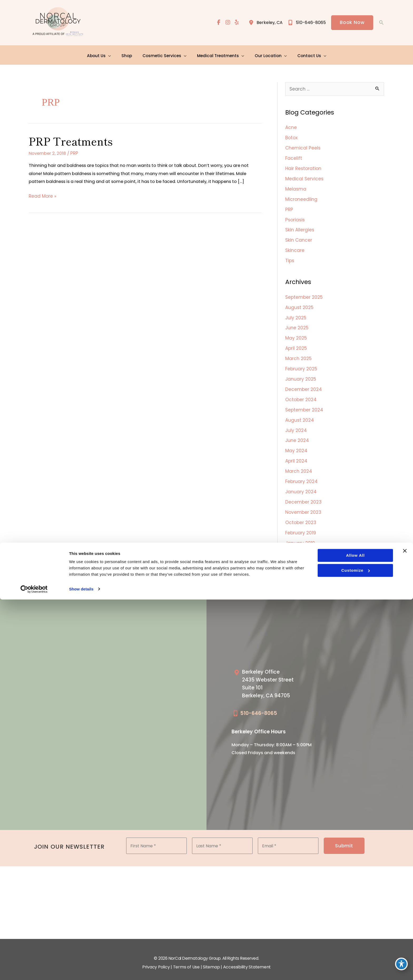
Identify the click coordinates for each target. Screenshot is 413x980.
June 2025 (297, 324)
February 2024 (301, 475)
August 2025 (299, 304)
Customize (355, 951)
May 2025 (296, 334)
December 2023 (303, 495)
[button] (352, 23)
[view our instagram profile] (227, 23)
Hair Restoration (303, 166)
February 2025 (301, 365)
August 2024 (300, 415)
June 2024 (297, 435)
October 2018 (300, 566)
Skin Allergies (300, 227)
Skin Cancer (299, 237)
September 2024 (304, 405)
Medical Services (304, 176)
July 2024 (296, 425)
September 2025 (304, 294)
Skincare (295, 247)
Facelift (294, 156)
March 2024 (299, 465)
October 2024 (301, 395)
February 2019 (301, 526)
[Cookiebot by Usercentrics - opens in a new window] (34, 970)
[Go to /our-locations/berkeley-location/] (275, 678)
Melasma (296, 186)
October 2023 (301, 516)
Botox (291, 136)
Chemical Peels (303, 146)
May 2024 (296, 445)
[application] (112, 54)
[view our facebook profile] (218, 23)
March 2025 (298, 355)
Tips (290, 257)
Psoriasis (295, 217)
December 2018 (303, 546)
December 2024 (304, 385)
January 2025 (301, 375)
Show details (81, 970)
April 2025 (296, 345)
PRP (77, 153)
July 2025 (296, 314)
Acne (291, 126)
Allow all (355, 936)
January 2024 (301, 485)
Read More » (43, 205)
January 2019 (300, 536)
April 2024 (296, 455)
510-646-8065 (259, 706)
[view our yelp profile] (236, 23)
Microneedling (301, 196)
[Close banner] (405, 932)
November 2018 (303, 556)
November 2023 (303, 506)
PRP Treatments (71, 141)
